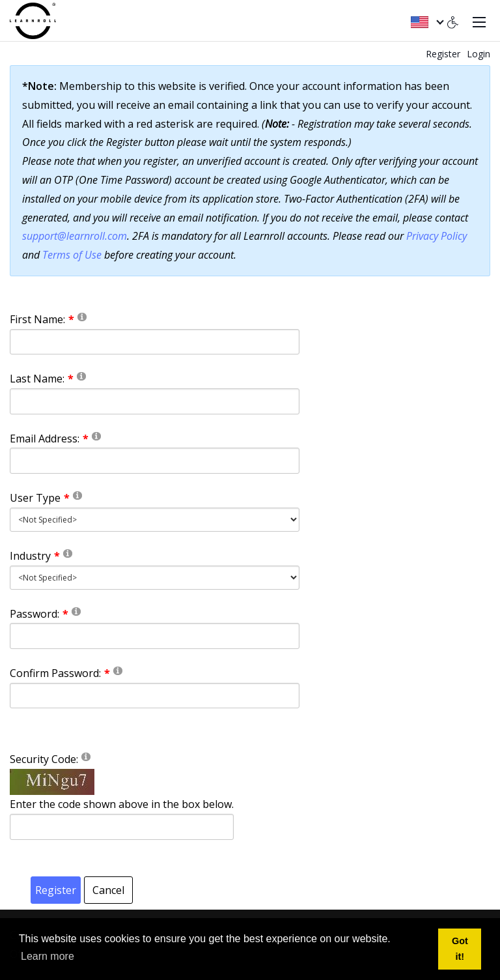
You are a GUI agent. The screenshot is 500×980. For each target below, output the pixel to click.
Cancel (108, 890)
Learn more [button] (48, 956)
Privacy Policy (437, 236)
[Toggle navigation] (479, 21)
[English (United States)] (427, 21)
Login (479, 54)
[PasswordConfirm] (155, 696)
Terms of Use (72, 255)
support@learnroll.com (75, 236)
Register (443, 54)
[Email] (155, 461)
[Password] (155, 636)
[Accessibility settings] (453, 21)
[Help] (82, 316)
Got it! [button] (460, 949)
